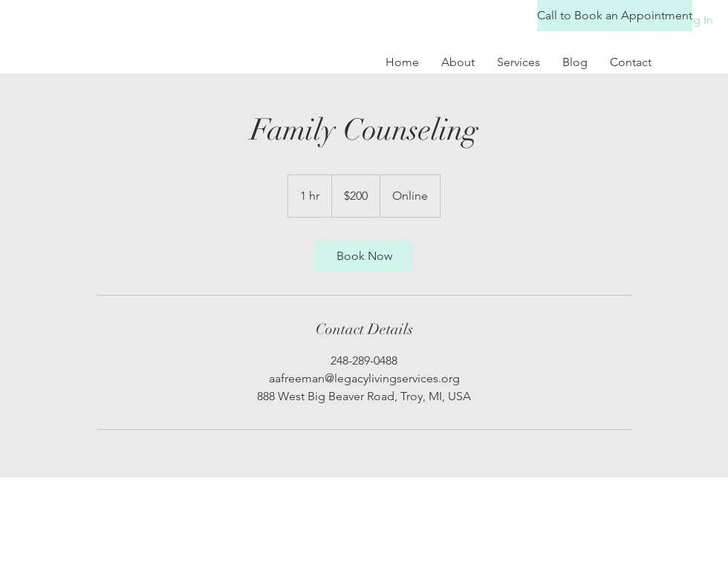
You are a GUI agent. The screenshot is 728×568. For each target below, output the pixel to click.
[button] (603, 16)
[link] (364, 256)
